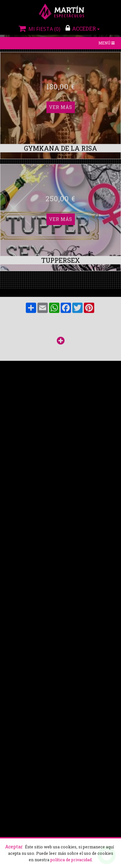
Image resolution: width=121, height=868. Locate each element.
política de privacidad (71, 860)
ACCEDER (83, 28)
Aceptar (14, 847)
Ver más (61, 54)
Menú (107, 44)
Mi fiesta (39, 29)
